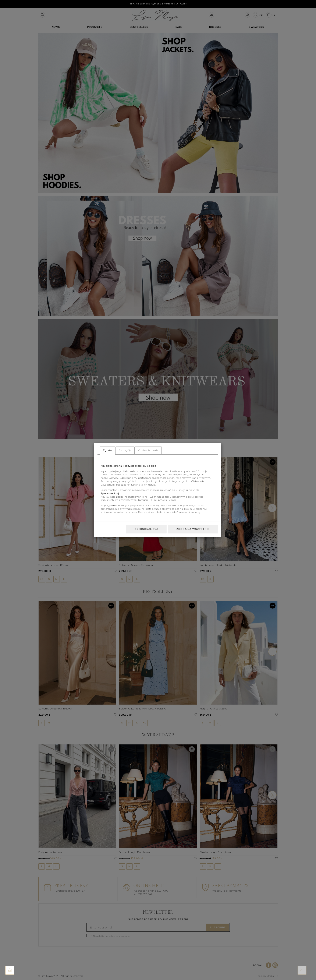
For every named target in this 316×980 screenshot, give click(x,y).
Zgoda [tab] (107, 450)
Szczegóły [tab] (125, 450)
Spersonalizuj (146, 529)
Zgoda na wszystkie (193, 529)
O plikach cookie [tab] (148, 450)
